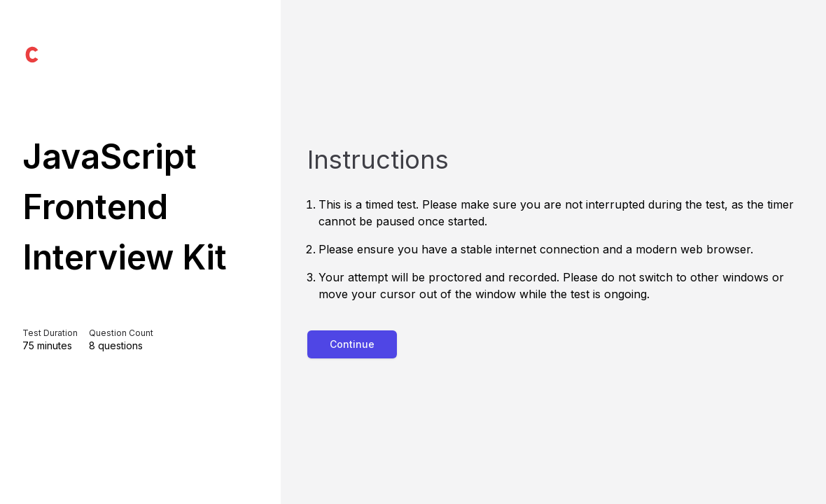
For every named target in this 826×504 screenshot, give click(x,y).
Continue (352, 344)
